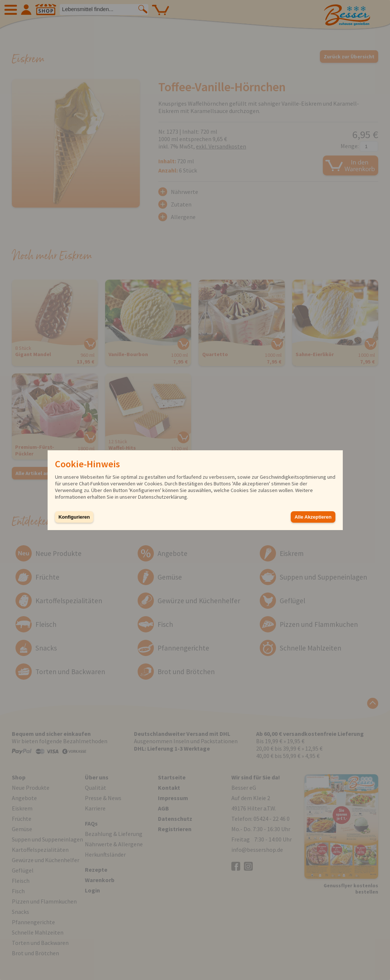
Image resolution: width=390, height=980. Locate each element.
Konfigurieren (74, 517)
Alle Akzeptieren (313, 517)
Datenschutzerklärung (163, 497)
